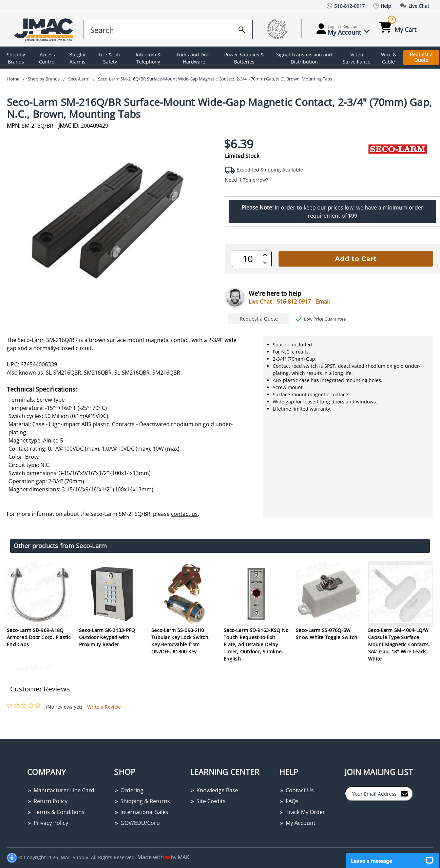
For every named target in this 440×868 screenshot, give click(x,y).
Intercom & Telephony (148, 58)
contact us (184, 514)
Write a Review (104, 707)
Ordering (129, 790)
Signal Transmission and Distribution (304, 58)
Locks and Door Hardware (194, 58)
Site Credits (208, 801)
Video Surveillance (357, 58)
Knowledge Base (214, 790)
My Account (297, 823)
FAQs (289, 801)
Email (323, 302)
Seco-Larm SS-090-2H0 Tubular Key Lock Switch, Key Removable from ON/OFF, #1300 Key (180, 641)
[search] (242, 29)
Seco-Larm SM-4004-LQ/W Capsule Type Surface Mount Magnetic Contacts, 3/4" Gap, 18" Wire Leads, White (399, 644)
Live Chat (260, 302)
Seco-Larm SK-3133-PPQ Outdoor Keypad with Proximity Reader (107, 637)
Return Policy (47, 801)
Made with (154, 857)
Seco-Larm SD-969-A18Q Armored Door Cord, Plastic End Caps (39, 637)
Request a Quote (421, 57)
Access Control (47, 58)
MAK (184, 857)
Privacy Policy (48, 823)
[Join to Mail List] (404, 793)
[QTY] (248, 259)
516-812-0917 (294, 302)
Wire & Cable (389, 58)
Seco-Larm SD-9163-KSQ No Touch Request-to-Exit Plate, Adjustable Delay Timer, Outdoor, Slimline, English (256, 644)
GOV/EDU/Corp (137, 823)
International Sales (141, 812)
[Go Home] (42, 29)
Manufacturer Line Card (61, 790)
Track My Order (302, 812)
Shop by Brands (16, 58)
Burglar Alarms (78, 58)
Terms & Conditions (56, 812)
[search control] (168, 29)
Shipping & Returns (142, 801)
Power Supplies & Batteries (244, 58)
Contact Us (296, 790)
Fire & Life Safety (110, 58)
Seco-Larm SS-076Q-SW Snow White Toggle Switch (327, 634)
